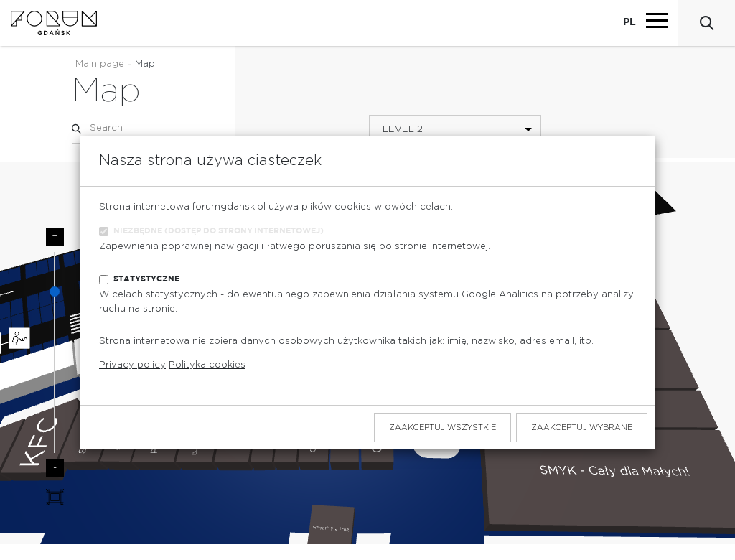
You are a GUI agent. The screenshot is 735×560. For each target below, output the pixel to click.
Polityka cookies (207, 365)
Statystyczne (146, 279)
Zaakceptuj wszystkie (443, 428)
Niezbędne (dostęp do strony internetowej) (219, 231)
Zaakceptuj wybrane (582, 428)
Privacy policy (132, 365)
